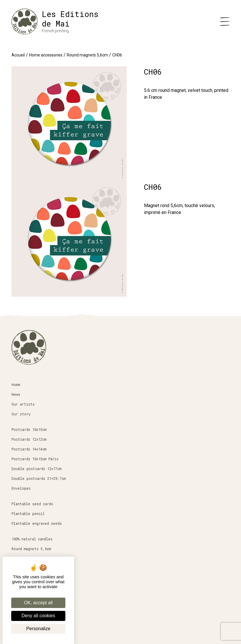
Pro (15, 594)
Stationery (22, 558)
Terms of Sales (26, 603)
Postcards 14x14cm (29, 449)
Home (16, 384)
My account (22, 623)
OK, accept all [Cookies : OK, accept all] (38, 603)
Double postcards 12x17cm (36, 469)
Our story (21, 414)
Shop (16, 584)
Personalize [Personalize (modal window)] (38, 629)
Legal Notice (24, 613)
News (16, 394)
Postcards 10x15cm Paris (35, 459)
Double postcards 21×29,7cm (39, 478)
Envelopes (21, 488)
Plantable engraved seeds (37, 523)
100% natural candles (32, 539)
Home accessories (46, 55)
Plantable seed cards (32, 504)
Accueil (18, 55)
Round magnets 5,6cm (87, 55)
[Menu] (225, 22)
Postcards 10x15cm (29, 429)
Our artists (23, 404)
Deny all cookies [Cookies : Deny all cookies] (38, 616)
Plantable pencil (28, 514)
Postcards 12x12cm (29, 439)
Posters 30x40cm (27, 568)
